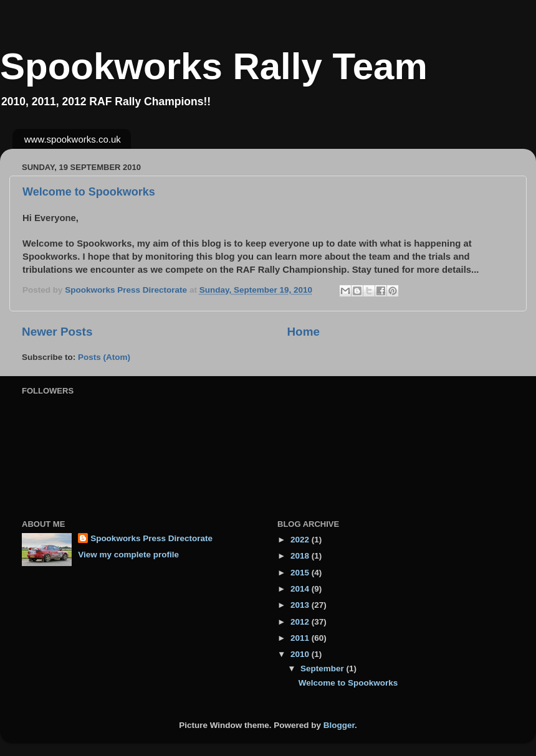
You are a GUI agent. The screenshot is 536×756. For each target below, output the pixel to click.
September (323, 669)
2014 (301, 589)
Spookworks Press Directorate (151, 538)
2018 (301, 556)
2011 (301, 638)
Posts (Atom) (104, 357)
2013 (301, 605)
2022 (301, 540)
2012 (301, 622)
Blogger (339, 725)
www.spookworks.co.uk (73, 139)
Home (303, 332)
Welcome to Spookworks (89, 192)
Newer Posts (57, 332)
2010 (301, 654)
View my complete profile (128, 555)
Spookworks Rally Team (214, 66)
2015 (301, 573)
